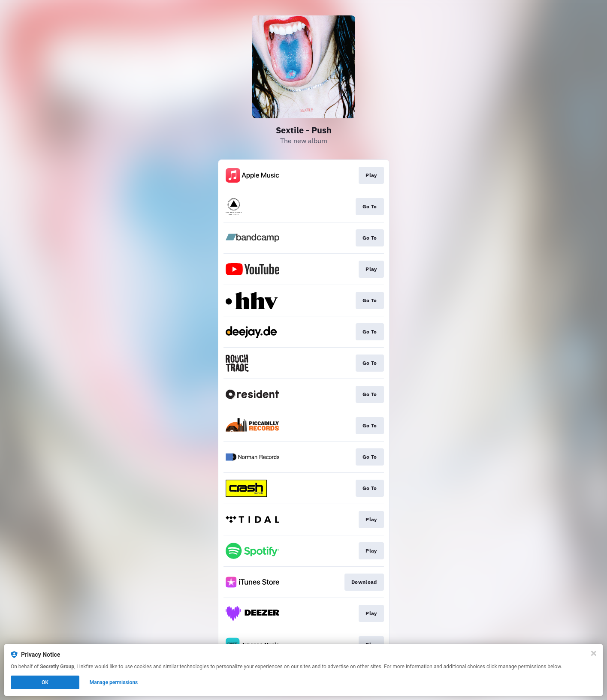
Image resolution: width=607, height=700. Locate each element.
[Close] (594, 653)
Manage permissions (114, 682)
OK (45, 682)
